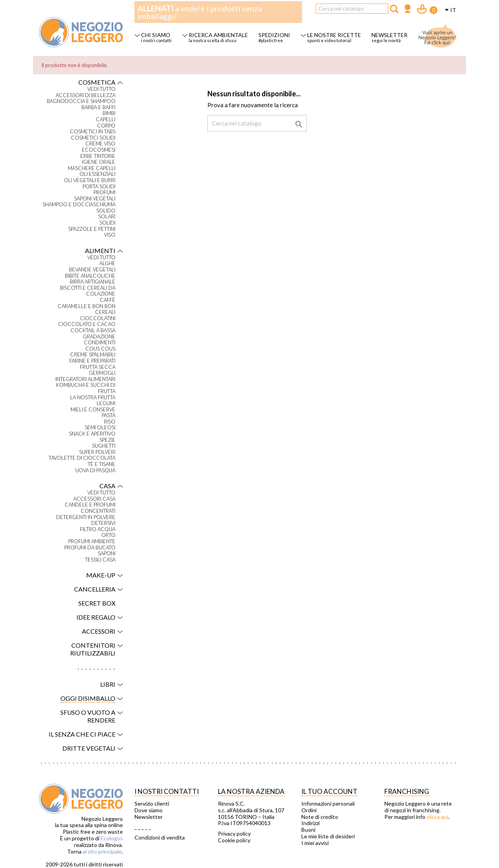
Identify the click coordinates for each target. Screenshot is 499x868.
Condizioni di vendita (160, 838)
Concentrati (98, 511)
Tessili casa (100, 560)
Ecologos (112, 838)
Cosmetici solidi (93, 138)
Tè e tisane (102, 464)
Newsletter (149, 817)
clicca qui (437, 817)
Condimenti (100, 343)
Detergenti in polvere (86, 517)
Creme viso (100, 144)
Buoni (308, 830)
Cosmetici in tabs (93, 132)
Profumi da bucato (90, 548)
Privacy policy (234, 834)
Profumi (104, 192)
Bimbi (109, 113)
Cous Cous (100, 349)
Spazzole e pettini (92, 229)
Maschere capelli (92, 168)
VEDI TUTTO (101, 89)
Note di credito (320, 817)
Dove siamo (149, 810)
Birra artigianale (93, 282)
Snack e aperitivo (92, 434)
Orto (108, 535)
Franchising (407, 791)
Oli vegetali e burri (90, 180)
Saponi (107, 554)
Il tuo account (329, 791)
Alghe (107, 263)
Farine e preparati (92, 361)
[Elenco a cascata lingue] (449, 11)
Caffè (108, 300)
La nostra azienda (251, 791)
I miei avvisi (315, 843)
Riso (110, 422)
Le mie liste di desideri (328, 836)
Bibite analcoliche (90, 276)
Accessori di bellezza (86, 95)
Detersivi (103, 523)
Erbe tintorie (98, 156)
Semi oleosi (100, 428)
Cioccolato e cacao (87, 324)
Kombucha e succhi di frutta (86, 388)
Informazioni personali (328, 804)
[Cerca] (352, 9)
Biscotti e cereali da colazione (88, 291)
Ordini (309, 810)
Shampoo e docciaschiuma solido (79, 208)
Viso (110, 235)
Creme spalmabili (93, 355)
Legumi (106, 403)
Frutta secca (98, 367)
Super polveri (97, 452)
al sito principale (102, 851)
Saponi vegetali (95, 199)
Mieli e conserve (93, 410)
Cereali (105, 312)
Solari (107, 217)
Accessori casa (94, 499)
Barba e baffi (98, 107)
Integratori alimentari (85, 379)
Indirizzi (311, 823)
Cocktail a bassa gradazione (93, 334)
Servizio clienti (152, 804)
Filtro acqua (98, 529)
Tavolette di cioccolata (82, 458)
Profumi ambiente (92, 541)
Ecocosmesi (99, 150)
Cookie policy (234, 840)
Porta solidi (99, 187)
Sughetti (104, 446)
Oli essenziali (97, 174)
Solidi (107, 223)
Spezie (107, 440)
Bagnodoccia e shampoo (81, 101)
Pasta (109, 415)
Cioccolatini (98, 318)
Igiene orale (99, 162)
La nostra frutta (93, 398)
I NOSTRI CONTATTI (167, 791)
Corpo (106, 126)
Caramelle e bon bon (87, 306)
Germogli (102, 373)
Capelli (106, 120)
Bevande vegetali (92, 270)
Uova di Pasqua (95, 470)
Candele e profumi (90, 505)
